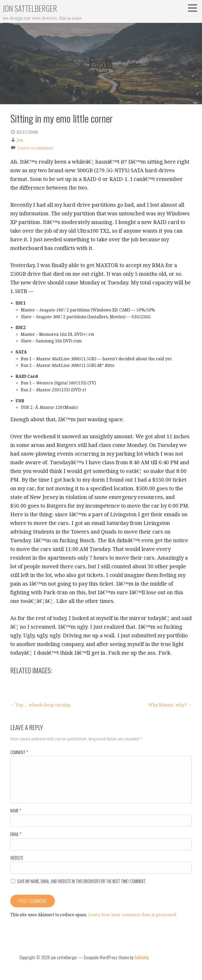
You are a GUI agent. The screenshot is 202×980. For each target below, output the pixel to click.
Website (17, 858)
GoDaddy (142, 957)
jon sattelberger (30, 8)
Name (16, 811)
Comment (19, 752)
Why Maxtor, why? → (170, 705)
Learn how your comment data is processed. (133, 915)
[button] (194, 8)
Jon (20, 140)
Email (16, 834)
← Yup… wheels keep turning (40, 705)
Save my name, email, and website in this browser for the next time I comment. (82, 881)
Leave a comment (35, 148)
